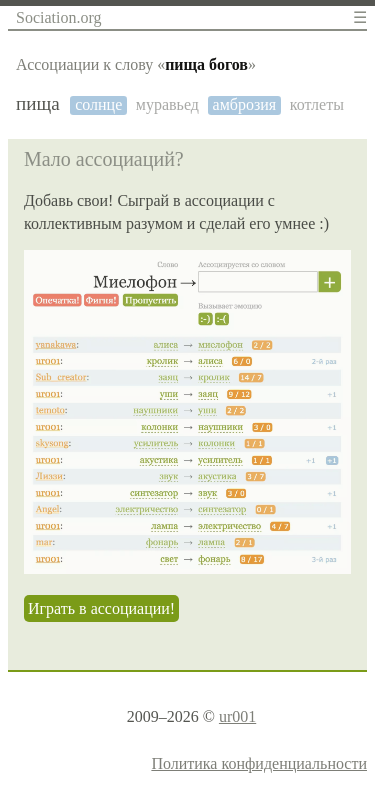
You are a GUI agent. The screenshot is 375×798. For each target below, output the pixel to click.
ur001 (237, 716)
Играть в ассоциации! (101, 608)
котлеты (317, 104)
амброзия (245, 104)
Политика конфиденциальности (259, 763)
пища (38, 103)
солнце (98, 104)
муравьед (167, 104)
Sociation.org (58, 17)
